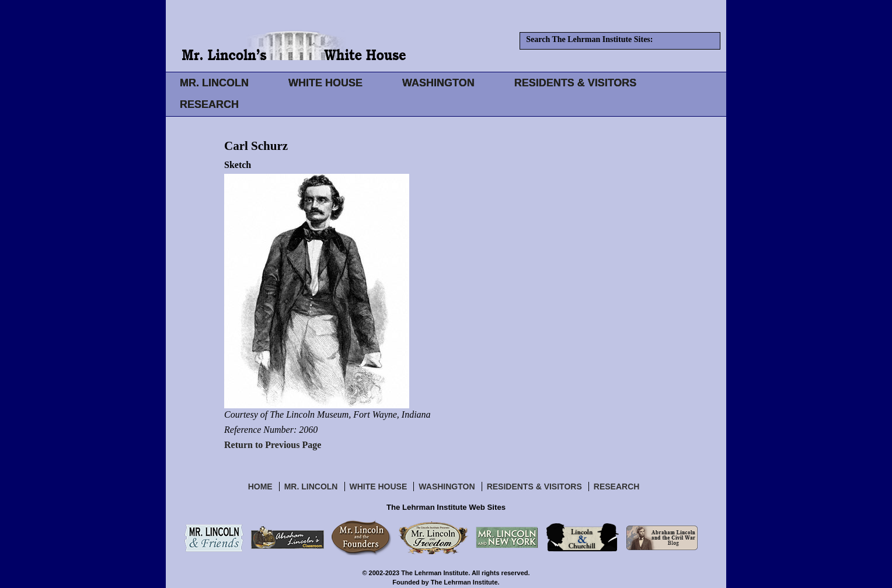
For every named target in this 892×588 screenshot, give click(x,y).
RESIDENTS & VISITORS (576, 83)
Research (617, 487)
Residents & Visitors (534, 487)
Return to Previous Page (273, 445)
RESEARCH (209, 104)
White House (379, 487)
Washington (447, 487)
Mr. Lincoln (311, 487)
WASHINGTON (438, 83)
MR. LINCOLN (214, 83)
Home (260, 487)
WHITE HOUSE (325, 83)
